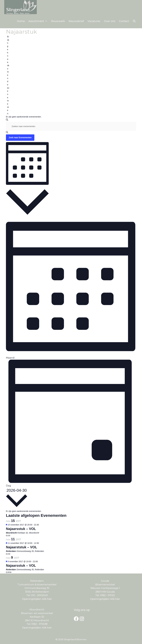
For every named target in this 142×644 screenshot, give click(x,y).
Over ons (110, 21)
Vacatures (94, 21)
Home (21, 21)
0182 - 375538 (39, 624)
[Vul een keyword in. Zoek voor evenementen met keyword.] (71, 126)
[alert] (8, 75)
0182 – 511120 (107, 595)
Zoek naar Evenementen (20, 138)
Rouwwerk (58, 21)
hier (49, 599)
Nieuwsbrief (76, 21)
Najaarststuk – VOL (21, 547)
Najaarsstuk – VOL (21, 529)
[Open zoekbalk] (134, 21)
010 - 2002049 (39, 595)
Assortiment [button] (39, 21)
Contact (124, 21)
